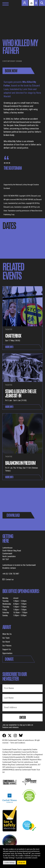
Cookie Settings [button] (9, 863)
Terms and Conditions (18, 743)
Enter (22, 717)
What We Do (7, 634)
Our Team (6, 638)
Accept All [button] (22, 863)
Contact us (10, 579)
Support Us (7, 649)
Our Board (6, 642)
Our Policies (7, 646)
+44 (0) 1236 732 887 (11, 574)
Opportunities (7, 653)
